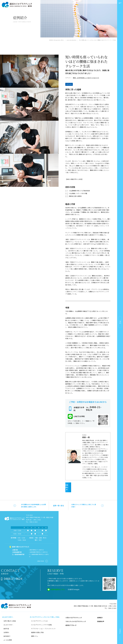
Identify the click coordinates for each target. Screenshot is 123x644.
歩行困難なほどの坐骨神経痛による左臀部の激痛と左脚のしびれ (33, 501)
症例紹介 (100, 613)
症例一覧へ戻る (59, 501)
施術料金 (6, 624)
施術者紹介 (7, 631)
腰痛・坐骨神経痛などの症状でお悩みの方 (86, 78)
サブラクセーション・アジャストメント (43, 624)
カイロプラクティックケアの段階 (41, 620)
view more (43, 556)
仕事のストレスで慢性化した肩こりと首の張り (84, 501)
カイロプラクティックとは (39, 616)
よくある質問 (8, 635)
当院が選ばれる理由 (10, 616)
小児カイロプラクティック (74, 613)
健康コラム (35, 631)
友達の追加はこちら (58, 585)
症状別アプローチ (71, 620)
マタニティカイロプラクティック (76, 617)
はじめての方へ (8, 620)
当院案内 (6, 628)
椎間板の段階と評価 (37, 628)
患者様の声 (86, 485)
